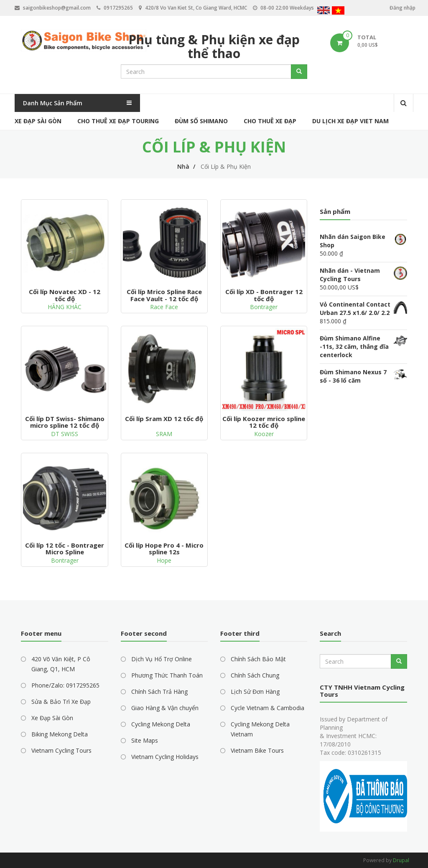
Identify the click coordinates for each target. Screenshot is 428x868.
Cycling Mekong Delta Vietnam (260, 729)
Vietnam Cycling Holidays (165, 757)
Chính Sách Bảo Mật (258, 659)
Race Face (164, 307)
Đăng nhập (403, 8)
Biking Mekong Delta (60, 734)
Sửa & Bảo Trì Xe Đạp (61, 702)
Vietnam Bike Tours (257, 750)
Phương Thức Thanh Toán (167, 675)
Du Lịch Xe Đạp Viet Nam (350, 121)
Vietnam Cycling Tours (61, 750)
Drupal (401, 860)
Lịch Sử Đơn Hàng (255, 692)
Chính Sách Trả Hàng (159, 692)
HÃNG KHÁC (65, 307)
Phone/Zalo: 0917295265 (65, 685)
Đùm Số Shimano (201, 121)
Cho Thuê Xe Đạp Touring (118, 121)
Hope (164, 560)
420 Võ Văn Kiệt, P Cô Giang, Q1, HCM (61, 664)
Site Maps (145, 740)
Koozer (264, 434)
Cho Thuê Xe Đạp (270, 121)
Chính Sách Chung (255, 675)
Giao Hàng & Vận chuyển (165, 708)
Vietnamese (338, 11)
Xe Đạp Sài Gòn (38, 121)
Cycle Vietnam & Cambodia (267, 708)
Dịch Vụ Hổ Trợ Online (162, 659)
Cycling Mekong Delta (161, 724)
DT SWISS (65, 434)
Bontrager (264, 307)
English (324, 11)
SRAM (164, 434)
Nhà (183, 166)
